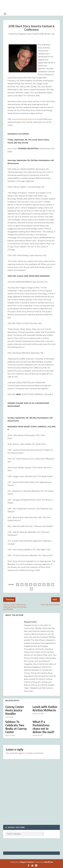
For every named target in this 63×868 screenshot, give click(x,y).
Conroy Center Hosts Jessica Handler (15, 710)
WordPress (49, 862)
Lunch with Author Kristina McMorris (45, 708)
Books (47, 34)
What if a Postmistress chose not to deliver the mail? (44, 727)
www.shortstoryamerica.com (24, 119)
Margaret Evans (25, 34)
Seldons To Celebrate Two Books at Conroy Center (16, 727)
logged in (22, 753)
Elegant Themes (27, 862)
